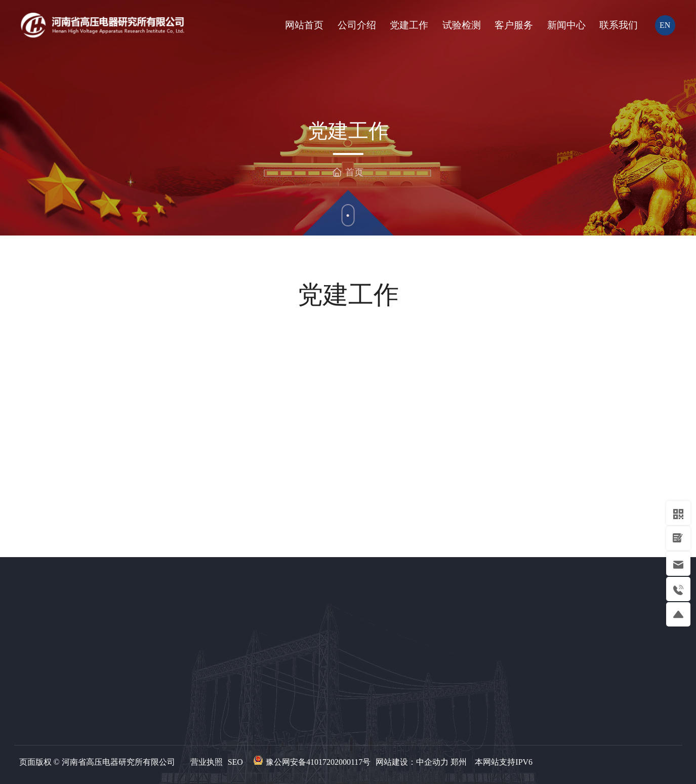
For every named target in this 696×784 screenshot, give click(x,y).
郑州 (459, 762)
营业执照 (207, 762)
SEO (235, 762)
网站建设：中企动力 (412, 762)
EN (665, 25)
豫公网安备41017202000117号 (318, 762)
